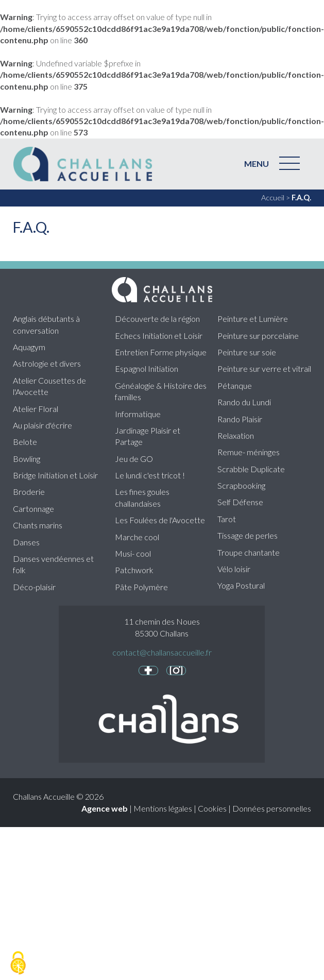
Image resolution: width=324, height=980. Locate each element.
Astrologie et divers (47, 363)
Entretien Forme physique (161, 352)
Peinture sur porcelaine (258, 336)
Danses (26, 542)
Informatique (138, 414)
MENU (257, 164)
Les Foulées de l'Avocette (160, 520)
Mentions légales (163, 808)
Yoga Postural (241, 585)
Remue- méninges (249, 452)
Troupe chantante (249, 552)
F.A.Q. (301, 197)
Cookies (212, 808)
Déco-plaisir (34, 587)
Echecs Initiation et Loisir (159, 336)
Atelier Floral (36, 409)
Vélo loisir (234, 569)
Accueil (273, 197)
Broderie (29, 492)
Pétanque (235, 385)
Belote (25, 442)
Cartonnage (33, 509)
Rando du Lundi (244, 402)
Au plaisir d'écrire (42, 425)
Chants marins (38, 525)
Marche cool (137, 537)
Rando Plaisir (240, 419)
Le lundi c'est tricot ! (150, 475)
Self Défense (240, 502)
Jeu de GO (134, 459)
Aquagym (29, 347)
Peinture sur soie (247, 352)
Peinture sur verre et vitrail (264, 368)
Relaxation (236, 435)
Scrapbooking (241, 485)
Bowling (27, 459)
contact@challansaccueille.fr (162, 652)
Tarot (227, 519)
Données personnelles (272, 808)
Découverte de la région (157, 319)
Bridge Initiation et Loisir (55, 475)
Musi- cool (133, 553)
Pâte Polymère (141, 587)
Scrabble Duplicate (251, 469)
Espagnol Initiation (147, 368)
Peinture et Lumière (253, 319)
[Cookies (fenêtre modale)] (18, 963)
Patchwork (134, 570)
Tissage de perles (248, 535)
